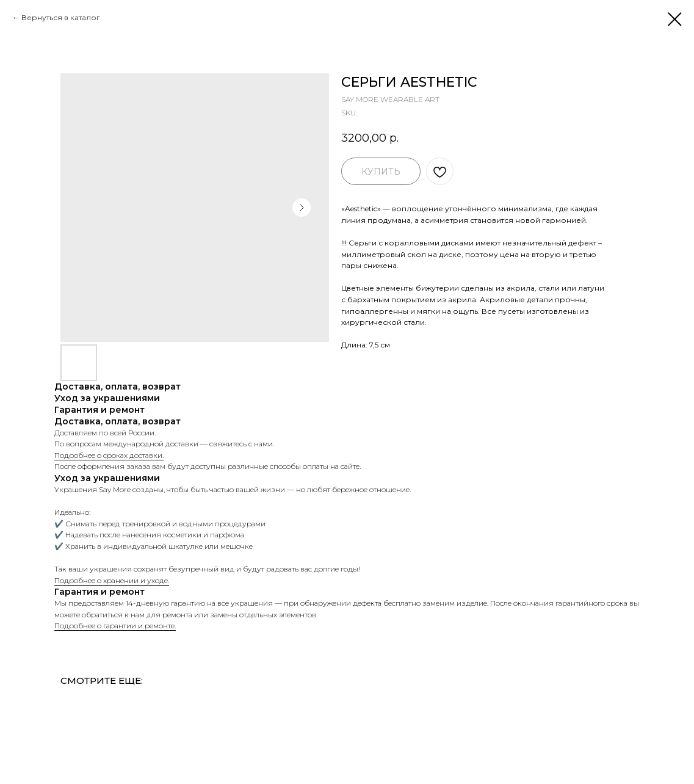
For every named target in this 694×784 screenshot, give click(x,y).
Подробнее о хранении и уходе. (112, 580)
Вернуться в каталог (61, 17)
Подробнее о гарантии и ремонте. (115, 626)
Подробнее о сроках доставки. (109, 455)
